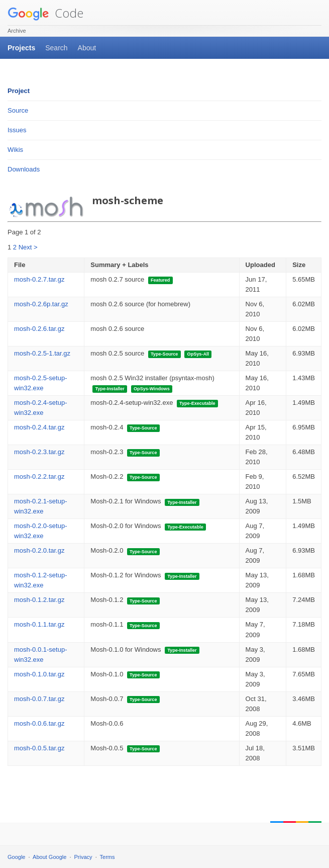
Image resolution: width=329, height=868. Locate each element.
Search (56, 48)
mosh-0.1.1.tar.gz (39, 624)
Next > (28, 247)
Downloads (24, 169)
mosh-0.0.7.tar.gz (39, 699)
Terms (107, 857)
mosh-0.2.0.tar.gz (39, 550)
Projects (21, 48)
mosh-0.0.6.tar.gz (39, 723)
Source (18, 110)
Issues (17, 130)
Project (19, 91)
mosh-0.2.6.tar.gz (39, 329)
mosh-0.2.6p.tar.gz (41, 304)
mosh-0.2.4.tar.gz (39, 427)
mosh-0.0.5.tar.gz (39, 748)
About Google (49, 857)
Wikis (15, 150)
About (87, 48)
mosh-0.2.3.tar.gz (39, 452)
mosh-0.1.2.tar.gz (39, 600)
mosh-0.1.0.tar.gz (39, 674)
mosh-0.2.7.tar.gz (39, 279)
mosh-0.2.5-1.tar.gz (42, 353)
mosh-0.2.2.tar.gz (39, 476)
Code (45, 13)
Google (16, 857)
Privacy (83, 857)
